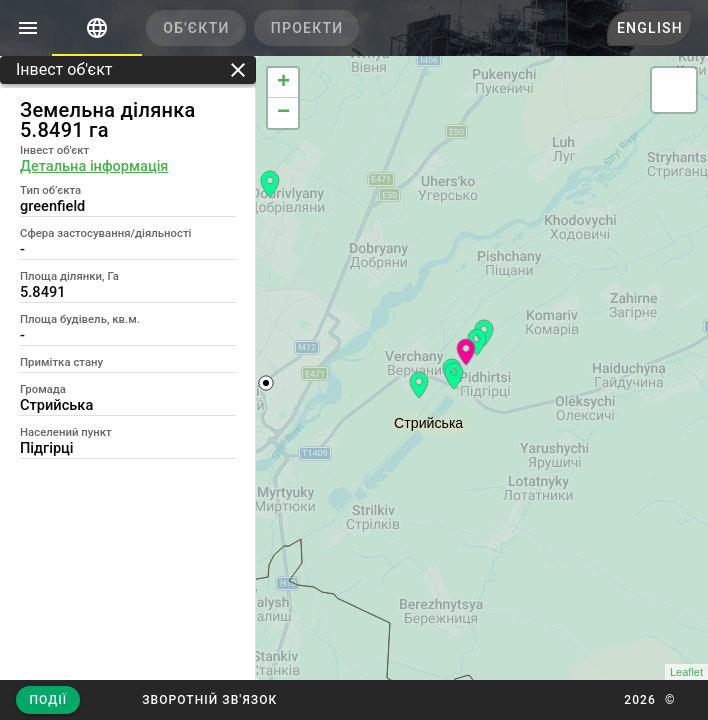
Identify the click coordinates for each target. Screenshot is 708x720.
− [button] (283, 113)
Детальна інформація (94, 166)
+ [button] (283, 83)
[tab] (97, 28)
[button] (209, 700)
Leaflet (686, 672)
